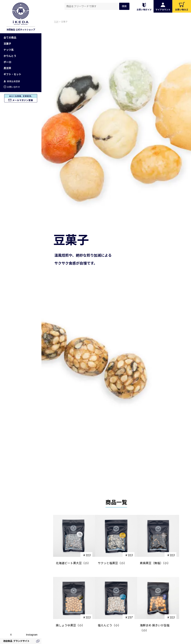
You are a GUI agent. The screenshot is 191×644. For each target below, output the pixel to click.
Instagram (32, 635)
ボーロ (7, 62)
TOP (56, 22)
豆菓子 (7, 44)
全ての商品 (10, 38)
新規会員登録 (12, 81)
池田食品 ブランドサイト (16, 641)
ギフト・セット (12, 74)
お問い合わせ (12, 87)
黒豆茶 (7, 68)
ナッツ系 (9, 50)
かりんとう (10, 56)
